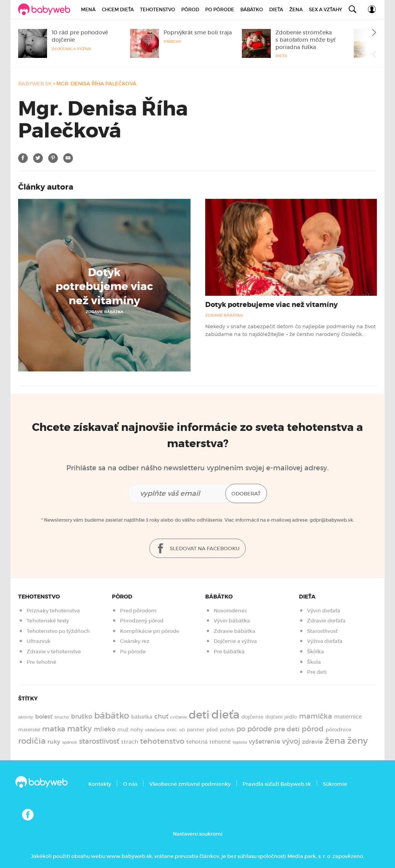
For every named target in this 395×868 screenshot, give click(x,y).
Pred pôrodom (138, 611)
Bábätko (252, 9)
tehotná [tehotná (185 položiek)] (197, 742)
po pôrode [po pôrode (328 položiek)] (254, 729)
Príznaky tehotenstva (53, 611)
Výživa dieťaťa (325, 641)
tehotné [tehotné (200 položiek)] (220, 742)
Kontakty (100, 784)
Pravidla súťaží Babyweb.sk (277, 784)
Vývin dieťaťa (324, 611)
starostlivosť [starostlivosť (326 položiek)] (99, 741)
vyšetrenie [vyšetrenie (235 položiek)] (264, 742)
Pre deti (317, 672)
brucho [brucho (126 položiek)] (62, 717)
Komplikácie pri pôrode (150, 631)
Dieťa (276, 9)
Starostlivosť (322, 631)
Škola (314, 662)
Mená (88, 9)
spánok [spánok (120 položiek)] (70, 742)
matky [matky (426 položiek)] (79, 729)
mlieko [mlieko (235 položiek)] (105, 729)
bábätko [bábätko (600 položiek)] (112, 715)
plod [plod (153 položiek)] (212, 730)
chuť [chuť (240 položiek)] (161, 716)
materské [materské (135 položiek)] (29, 730)
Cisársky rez (135, 641)
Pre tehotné (41, 662)
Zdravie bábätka (105, 312)
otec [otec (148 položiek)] (172, 730)
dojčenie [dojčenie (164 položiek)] (252, 717)
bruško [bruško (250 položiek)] (82, 716)
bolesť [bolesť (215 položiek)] (44, 717)
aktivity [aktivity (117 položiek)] (26, 717)
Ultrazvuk (39, 641)
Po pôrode (220, 9)
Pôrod (190, 9)
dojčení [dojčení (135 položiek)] (274, 717)
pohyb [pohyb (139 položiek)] (227, 730)
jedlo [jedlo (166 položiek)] (291, 717)
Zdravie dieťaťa (326, 621)
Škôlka (316, 652)
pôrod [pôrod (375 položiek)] (313, 729)
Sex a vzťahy (326, 9)
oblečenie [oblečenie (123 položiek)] (155, 730)
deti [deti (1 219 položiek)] (199, 715)
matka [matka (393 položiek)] (54, 729)
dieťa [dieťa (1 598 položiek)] (225, 715)
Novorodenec (230, 611)
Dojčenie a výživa (72, 49)
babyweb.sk (35, 84)
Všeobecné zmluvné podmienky (190, 784)
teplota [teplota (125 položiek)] (240, 742)
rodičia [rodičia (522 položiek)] (32, 741)
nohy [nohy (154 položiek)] (137, 730)
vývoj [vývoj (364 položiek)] (291, 741)
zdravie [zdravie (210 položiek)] (312, 742)
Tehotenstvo (158, 9)
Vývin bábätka (232, 621)
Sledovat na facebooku (197, 549)
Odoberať (246, 494)
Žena (296, 9)
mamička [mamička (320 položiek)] (316, 716)
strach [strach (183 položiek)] (130, 742)
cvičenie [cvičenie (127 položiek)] (178, 717)
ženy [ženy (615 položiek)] (357, 741)
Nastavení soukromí (198, 834)
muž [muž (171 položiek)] (123, 730)
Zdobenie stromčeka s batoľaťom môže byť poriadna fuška (305, 40)
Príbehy (172, 42)
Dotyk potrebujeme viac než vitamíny (104, 287)
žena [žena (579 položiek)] (335, 741)
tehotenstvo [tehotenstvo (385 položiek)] (162, 741)
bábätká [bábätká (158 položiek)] (142, 717)
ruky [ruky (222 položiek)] (54, 742)
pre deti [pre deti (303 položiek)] (287, 729)
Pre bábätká (229, 652)
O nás (130, 784)
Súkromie (335, 784)
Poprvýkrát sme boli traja (198, 32)
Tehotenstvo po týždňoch (58, 631)
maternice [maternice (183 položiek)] (348, 717)
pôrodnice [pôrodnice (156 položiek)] (338, 730)
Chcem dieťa (118, 9)
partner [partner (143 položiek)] (196, 730)
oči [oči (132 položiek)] (182, 730)
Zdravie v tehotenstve (54, 652)
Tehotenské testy (48, 621)
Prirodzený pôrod (142, 621)
